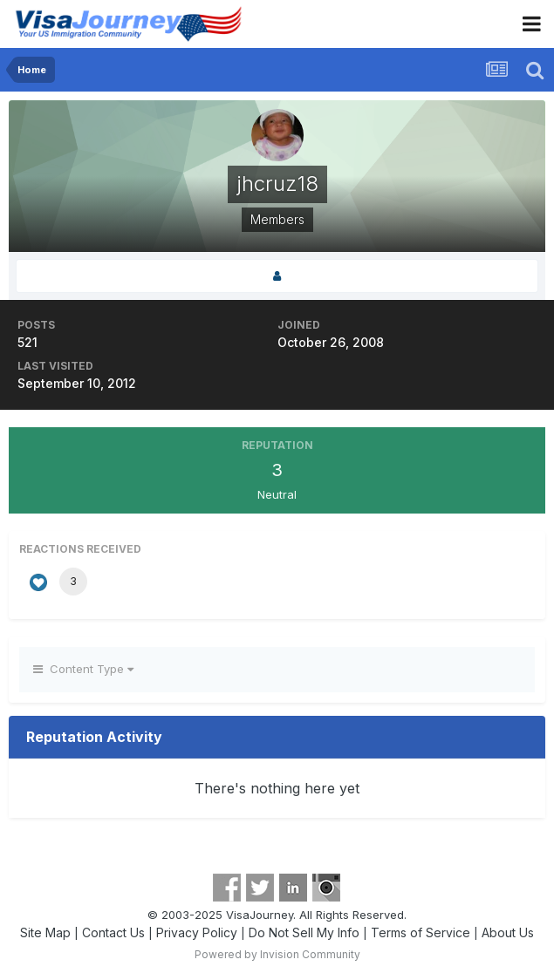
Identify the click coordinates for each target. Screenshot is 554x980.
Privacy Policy (197, 932)
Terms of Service (421, 932)
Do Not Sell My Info (304, 932)
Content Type (83, 669)
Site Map (45, 932)
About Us (508, 932)
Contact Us (113, 932)
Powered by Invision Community (277, 954)
